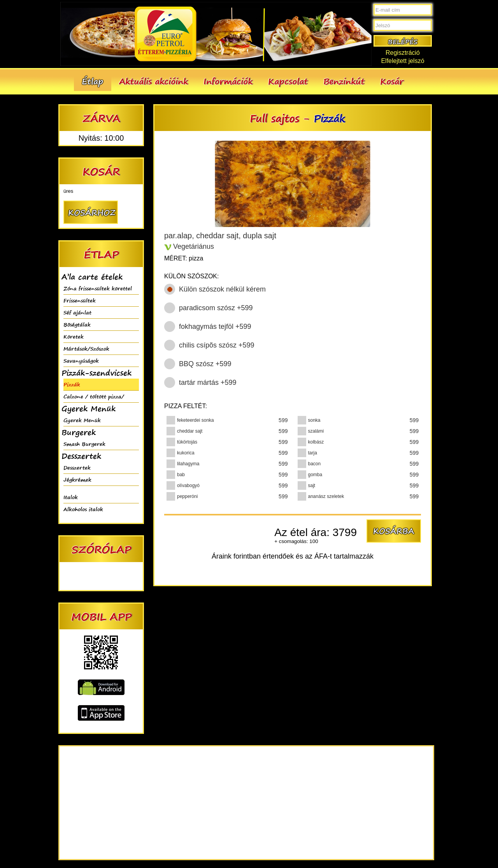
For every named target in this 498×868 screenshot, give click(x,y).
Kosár (392, 81)
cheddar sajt (190, 431)
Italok (71, 497)
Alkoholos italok (83, 509)
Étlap (93, 81)
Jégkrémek (77, 479)
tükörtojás (187, 442)
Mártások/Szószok (86, 348)
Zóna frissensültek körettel (98, 288)
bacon (315, 464)
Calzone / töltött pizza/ (94, 396)
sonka (314, 420)
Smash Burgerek (84, 444)
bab (181, 475)
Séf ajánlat (77, 312)
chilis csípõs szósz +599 (217, 345)
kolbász (316, 442)
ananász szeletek (326, 496)
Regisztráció (403, 53)
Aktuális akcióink (153, 81)
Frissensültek (80, 300)
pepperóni (187, 496)
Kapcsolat (288, 81)
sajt (312, 486)
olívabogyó (188, 486)
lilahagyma (188, 464)
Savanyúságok (81, 361)
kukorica (186, 453)
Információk (228, 81)
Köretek (74, 336)
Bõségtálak (77, 324)
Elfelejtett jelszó (402, 61)
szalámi (316, 431)
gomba (315, 475)
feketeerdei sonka (196, 420)
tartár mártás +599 (208, 382)
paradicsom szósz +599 (216, 308)
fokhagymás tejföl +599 (215, 327)
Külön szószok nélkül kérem (222, 289)
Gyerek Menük (82, 420)
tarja (313, 453)
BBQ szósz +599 (205, 364)
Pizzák (72, 384)
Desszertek (77, 467)
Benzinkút (344, 81)
